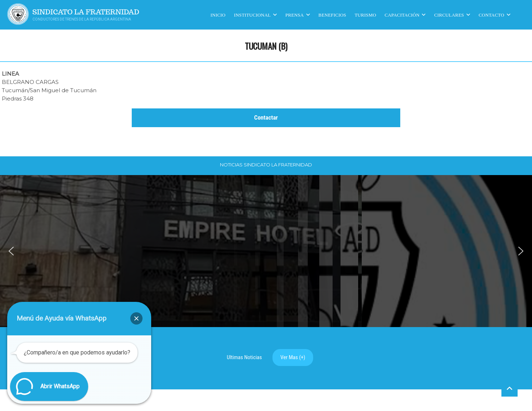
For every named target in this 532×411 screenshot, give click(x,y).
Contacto (492, 15)
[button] (11, 251)
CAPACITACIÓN (402, 15)
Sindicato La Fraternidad (86, 12)
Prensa (295, 15)
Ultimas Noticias (244, 357)
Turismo (365, 15)
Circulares (449, 15)
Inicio (218, 15)
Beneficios (332, 15)
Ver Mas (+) (293, 357)
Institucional (252, 15)
